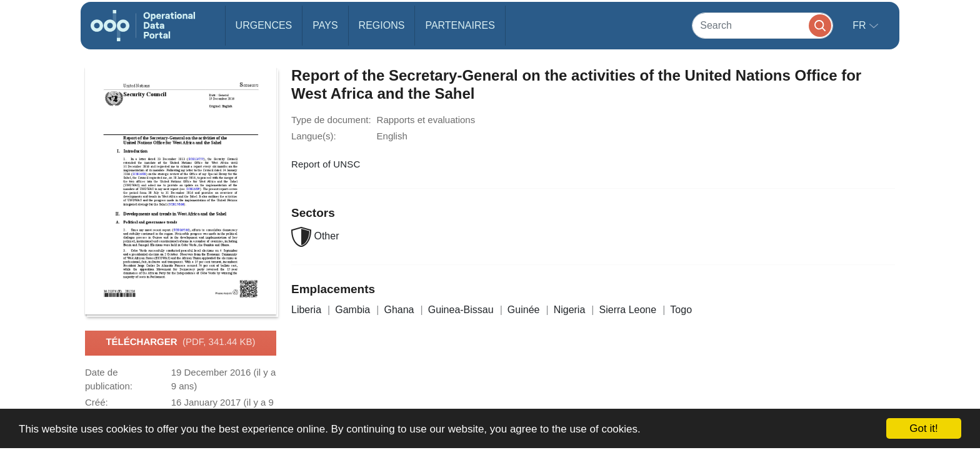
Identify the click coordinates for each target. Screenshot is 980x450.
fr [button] (861, 25)
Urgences (264, 25)
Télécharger (180, 342)
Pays (325, 25)
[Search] (762, 25)
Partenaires (460, 25)
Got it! (923, 428)
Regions (382, 25)
